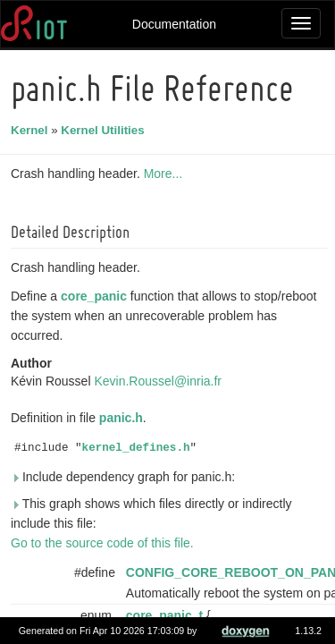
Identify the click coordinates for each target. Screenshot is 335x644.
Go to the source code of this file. (105, 543)
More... (166, 174)
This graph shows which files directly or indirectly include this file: (154, 513)
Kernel (32, 130)
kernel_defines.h (139, 448)
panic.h (124, 418)
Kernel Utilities (105, 130)
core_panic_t (167, 615)
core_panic (96, 296)
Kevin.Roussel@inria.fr (160, 381)
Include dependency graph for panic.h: (126, 477)
